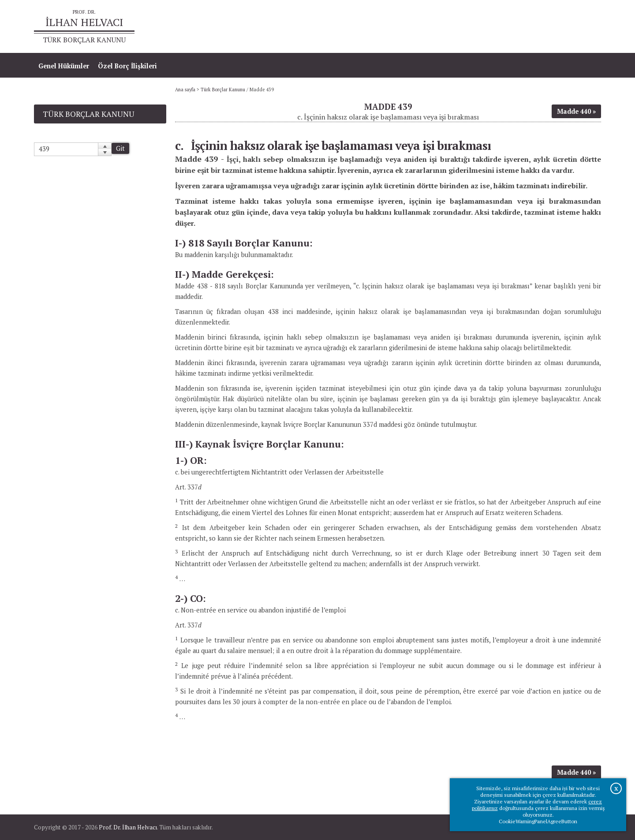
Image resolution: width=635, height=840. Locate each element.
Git (120, 148)
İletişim (585, 27)
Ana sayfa (474, 27)
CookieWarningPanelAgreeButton (538, 821)
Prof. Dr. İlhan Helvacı (128, 827)
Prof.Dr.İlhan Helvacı (531, 27)
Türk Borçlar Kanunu (223, 90)
